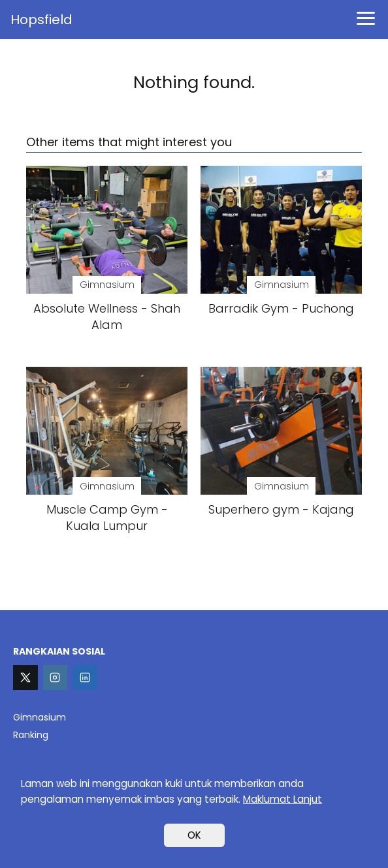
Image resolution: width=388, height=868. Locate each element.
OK (194, 835)
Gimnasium (40, 717)
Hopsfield (41, 20)
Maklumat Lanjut (283, 799)
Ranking (31, 735)
